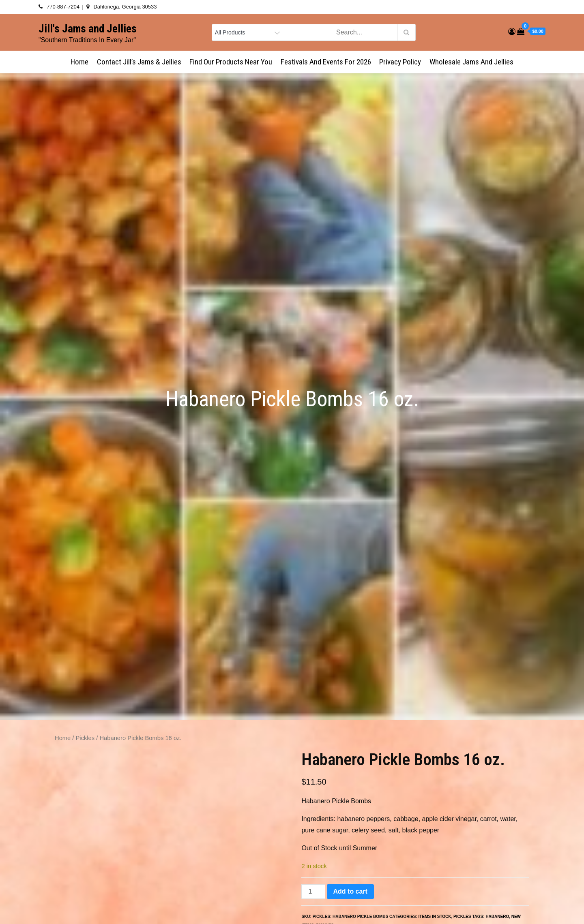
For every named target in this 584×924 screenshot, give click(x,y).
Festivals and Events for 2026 (326, 62)
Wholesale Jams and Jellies (471, 62)
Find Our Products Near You (231, 62)
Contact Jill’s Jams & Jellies (139, 62)
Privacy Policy (400, 62)
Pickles (85, 738)
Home (79, 62)
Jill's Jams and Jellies (88, 29)
